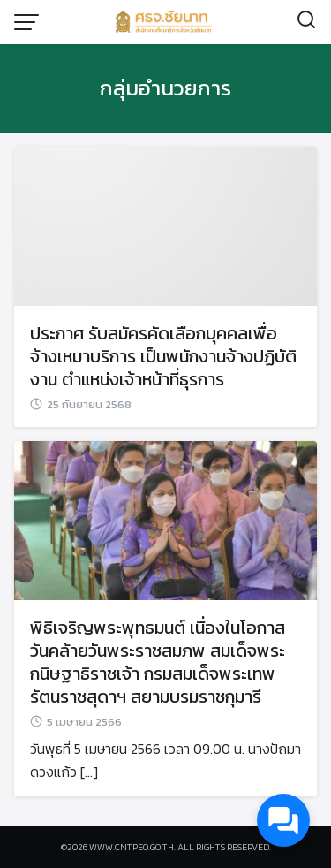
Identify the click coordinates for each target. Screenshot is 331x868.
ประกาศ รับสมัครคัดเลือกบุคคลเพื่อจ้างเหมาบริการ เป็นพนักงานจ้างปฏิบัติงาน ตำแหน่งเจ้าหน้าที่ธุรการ (163, 356)
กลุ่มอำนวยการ (165, 88)
